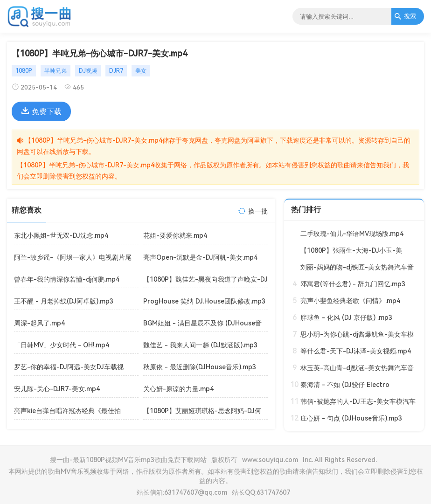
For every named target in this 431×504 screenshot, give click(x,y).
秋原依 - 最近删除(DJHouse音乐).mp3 (200, 367)
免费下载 (41, 111)
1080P (24, 71)
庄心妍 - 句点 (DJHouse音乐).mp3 (351, 418)
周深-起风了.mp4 (39, 323)
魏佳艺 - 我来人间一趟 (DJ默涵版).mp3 (200, 345)
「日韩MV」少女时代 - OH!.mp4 (62, 345)
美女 (141, 71)
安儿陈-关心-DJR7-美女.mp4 (57, 389)
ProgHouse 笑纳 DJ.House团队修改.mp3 (204, 301)
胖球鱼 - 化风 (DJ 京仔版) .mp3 (346, 318)
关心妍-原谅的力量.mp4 (178, 389)
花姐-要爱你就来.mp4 (175, 235)
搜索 (405, 16)
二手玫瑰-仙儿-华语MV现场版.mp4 (352, 234)
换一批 (258, 211)
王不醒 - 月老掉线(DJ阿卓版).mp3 (64, 301)
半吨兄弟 (56, 71)
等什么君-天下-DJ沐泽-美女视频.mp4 (356, 351)
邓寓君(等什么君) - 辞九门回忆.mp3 (353, 284)
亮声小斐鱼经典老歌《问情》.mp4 (350, 301)
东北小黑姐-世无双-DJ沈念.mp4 (61, 235)
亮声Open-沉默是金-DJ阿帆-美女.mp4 (200, 257)
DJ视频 (88, 71)
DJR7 (116, 71)
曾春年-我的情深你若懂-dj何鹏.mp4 (67, 279)
